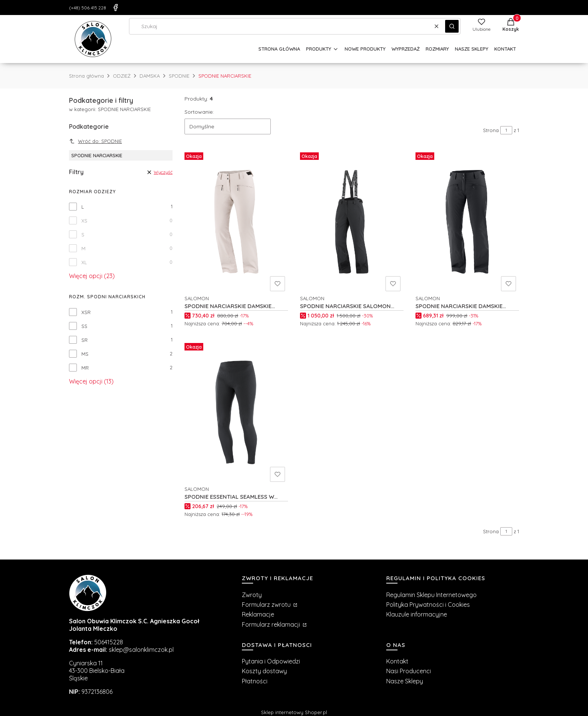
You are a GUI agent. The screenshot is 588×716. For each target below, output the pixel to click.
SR (85, 340)
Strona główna (86, 76)
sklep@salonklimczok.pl (141, 650)
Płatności (255, 681)
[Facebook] (115, 8)
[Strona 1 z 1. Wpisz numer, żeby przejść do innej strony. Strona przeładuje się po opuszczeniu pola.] (506, 130)
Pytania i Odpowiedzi (271, 661)
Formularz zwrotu (267, 605)
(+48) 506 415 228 (88, 8)
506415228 (109, 642)
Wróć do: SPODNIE (95, 141)
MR (85, 368)
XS (84, 221)
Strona (491, 130)
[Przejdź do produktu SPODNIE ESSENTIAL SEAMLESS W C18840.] (236, 412)
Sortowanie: (199, 112)
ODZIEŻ (122, 76)
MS (85, 354)
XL (84, 262)
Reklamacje (258, 614)
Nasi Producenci (409, 671)
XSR (86, 312)
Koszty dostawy (264, 671)
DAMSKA (150, 76)
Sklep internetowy (294, 712)
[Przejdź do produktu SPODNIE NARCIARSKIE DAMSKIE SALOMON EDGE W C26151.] (236, 222)
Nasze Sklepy (405, 681)
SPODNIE (179, 76)
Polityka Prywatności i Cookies (428, 605)
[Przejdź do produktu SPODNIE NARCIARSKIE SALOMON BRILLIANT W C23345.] (352, 222)
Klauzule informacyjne (417, 614)
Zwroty (252, 595)
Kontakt (397, 661)
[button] (452, 26)
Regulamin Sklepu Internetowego (431, 595)
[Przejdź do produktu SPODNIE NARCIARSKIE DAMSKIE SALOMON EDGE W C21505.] (467, 222)
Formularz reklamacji (272, 624)
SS (84, 326)
